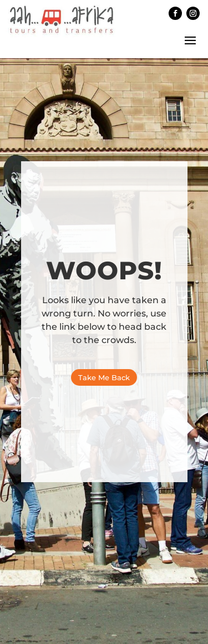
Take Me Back (104, 377)
